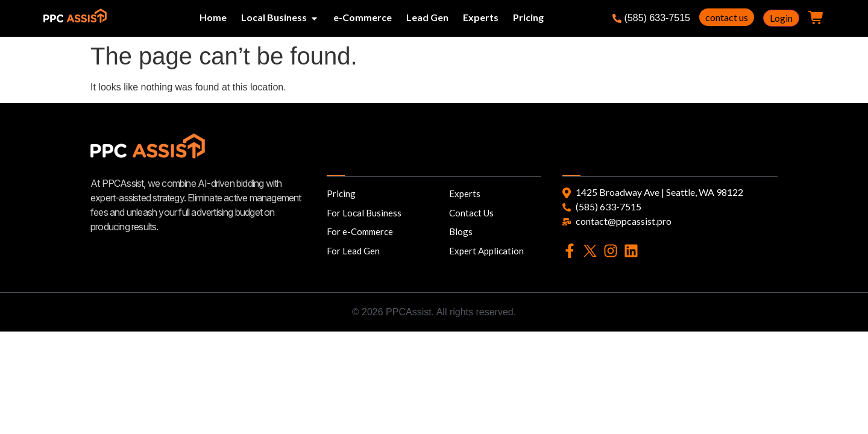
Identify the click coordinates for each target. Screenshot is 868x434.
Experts (481, 17)
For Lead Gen (353, 251)
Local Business (274, 17)
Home (213, 17)
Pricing (528, 17)
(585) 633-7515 (651, 18)
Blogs (461, 231)
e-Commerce (363, 17)
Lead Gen (427, 17)
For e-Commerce (360, 231)
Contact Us (471, 213)
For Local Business (364, 213)
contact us (727, 17)
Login (781, 18)
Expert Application (486, 251)
